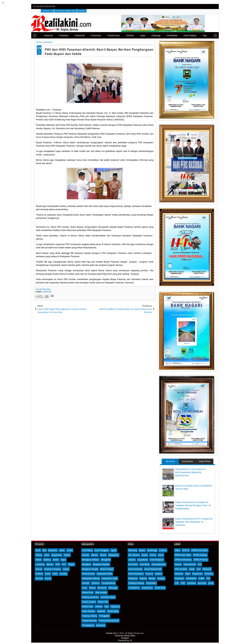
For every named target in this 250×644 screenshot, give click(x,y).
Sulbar (66, 569)
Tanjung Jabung (89, 616)
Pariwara (209, 574)
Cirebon (163, 550)
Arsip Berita (187, 461)
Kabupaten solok (109, 578)
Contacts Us (47, 11)
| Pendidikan (164, 36)
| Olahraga (148, 36)
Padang (161, 578)
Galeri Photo (205, 461)
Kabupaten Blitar (105, 574)
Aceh (38, 550)
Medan (152, 578)
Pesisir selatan (89, 602)
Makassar (133, 578)
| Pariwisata (88, 36)
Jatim (47, 555)
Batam (103, 555)
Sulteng (39, 574)
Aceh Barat (87, 550)
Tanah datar (113, 611)
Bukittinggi (152, 550)
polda (211, 583)
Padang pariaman (90, 597)
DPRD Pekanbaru (183, 560)
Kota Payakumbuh (153, 569)
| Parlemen (56, 36)
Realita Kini (111, 633)
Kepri (63, 560)
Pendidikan (191, 578)
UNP (183, 583)
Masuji (92, 588)
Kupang (149, 574)
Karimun (96, 583)
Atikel (177, 550)
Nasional (179, 574)
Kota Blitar (145, 564)
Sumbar (63, 574)
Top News (170, 461)
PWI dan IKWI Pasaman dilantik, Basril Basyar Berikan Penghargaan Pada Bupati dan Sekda (99, 51)
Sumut (48, 578)
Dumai (153, 555)
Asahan (86, 555)
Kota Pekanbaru (136, 574)
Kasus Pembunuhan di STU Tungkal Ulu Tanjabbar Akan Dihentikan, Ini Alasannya (194, 522)
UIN (177, 583)
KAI (200, 564)
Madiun (158, 574)
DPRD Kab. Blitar (183, 555)
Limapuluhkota (108, 583)
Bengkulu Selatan (101, 564)
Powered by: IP (125, 641)
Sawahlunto (147, 588)
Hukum (178, 564)
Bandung (133, 550)
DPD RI (186, 550)
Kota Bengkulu (157, 560)
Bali (44, 550)
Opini (188, 574)
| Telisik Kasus (106, 36)
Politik (201, 578)
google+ (210, 7)
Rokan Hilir (103, 602)
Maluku (50, 564)
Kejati (192, 569)
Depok (145, 555)
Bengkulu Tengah (90, 569)
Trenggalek (104, 616)
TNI (208, 578)
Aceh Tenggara (102, 550)
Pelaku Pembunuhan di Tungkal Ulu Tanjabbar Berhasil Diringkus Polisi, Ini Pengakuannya (193, 505)
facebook (206, 7)
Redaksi (82, 11)
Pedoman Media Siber (66, 11)
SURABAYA (134, 588)
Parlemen (179, 578)
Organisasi (197, 574)
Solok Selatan (89, 611)
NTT (64, 564)
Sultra (48, 574)
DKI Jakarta (134, 555)
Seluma (99, 607)
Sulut (55, 574)
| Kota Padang (182, 36)
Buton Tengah (107, 569)
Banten (95, 555)
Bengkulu (53, 550)
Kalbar (67, 555)
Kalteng (47, 560)
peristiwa (191, 583)
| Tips (197, 36)
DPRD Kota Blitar (200, 550)
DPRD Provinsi (201, 560)
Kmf (199, 569)
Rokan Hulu (88, 607)
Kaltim (56, 560)
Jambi (70, 550)
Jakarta (132, 560)
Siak (107, 607)
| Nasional (41, 36)
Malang (143, 578)
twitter (201, 7)
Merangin (113, 588)
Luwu (85, 588)
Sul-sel (39, 569)
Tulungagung (88, 625)
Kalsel (38, 560)
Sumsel (39, 578)
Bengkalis (106, 560)
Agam (114, 550)
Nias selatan (101, 593)
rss (215, 7)
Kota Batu (133, 564)
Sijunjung (115, 607)
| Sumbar (122, 36)
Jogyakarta (57, 555)
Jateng (39, 555)
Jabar (62, 550)
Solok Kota (160, 588)
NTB (58, 564)
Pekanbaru (151, 583)
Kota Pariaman (135, 569)
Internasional (190, 564)
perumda (202, 583)
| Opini (135, 36)
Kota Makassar (159, 564)
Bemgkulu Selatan (91, 560)
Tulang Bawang (89, 621)
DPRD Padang (200, 555)
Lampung (40, 564)
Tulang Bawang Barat (109, 621)
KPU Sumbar (181, 569)
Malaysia (207, 569)
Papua (71, 564)
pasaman (47, 292)
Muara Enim (88, 593)
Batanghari (114, 555)
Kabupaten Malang (91, 578)
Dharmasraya (88, 574)
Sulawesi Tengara (53, 569)
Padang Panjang (136, 583)
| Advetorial (72, 36)
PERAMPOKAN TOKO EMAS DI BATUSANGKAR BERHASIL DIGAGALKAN (190, 473)
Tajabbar (101, 611)
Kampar (86, 583)
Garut (161, 555)
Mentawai (102, 588)
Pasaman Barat (108, 597)
